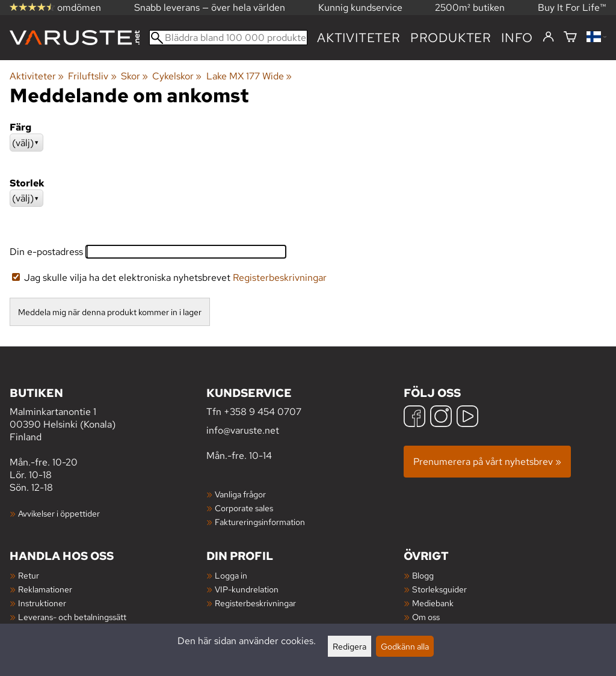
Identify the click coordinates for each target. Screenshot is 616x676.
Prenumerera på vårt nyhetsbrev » (487, 462)
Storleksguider (439, 589)
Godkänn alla (405, 646)
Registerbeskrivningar (280, 278)
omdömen (55, 8)
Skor (134, 76)
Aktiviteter (359, 38)
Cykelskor (177, 76)
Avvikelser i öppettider (59, 513)
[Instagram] (441, 418)
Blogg (423, 575)
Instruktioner (42, 603)
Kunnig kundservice (360, 8)
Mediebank (433, 603)
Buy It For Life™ (572, 8)
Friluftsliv (92, 76)
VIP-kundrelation (247, 589)
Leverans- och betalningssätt (72, 617)
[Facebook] (414, 418)
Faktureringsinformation (260, 522)
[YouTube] (467, 418)
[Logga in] (548, 37)
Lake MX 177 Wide (249, 76)
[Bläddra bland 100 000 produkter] (228, 38)
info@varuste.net (243, 430)
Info (517, 38)
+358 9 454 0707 (263, 412)
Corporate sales (244, 508)
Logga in (231, 575)
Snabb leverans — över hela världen (210, 8)
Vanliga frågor (240, 494)
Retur (29, 575)
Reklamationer (45, 589)
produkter (451, 38)
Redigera (350, 646)
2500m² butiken (470, 8)
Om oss (426, 617)
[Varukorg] (570, 38)
